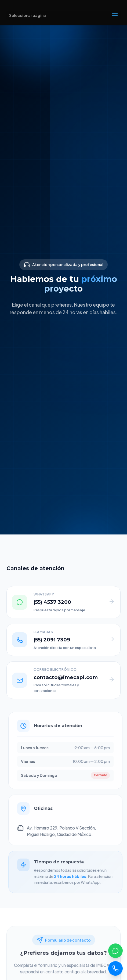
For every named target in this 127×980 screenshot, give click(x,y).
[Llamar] (115, 968)
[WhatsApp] (115, 951)
